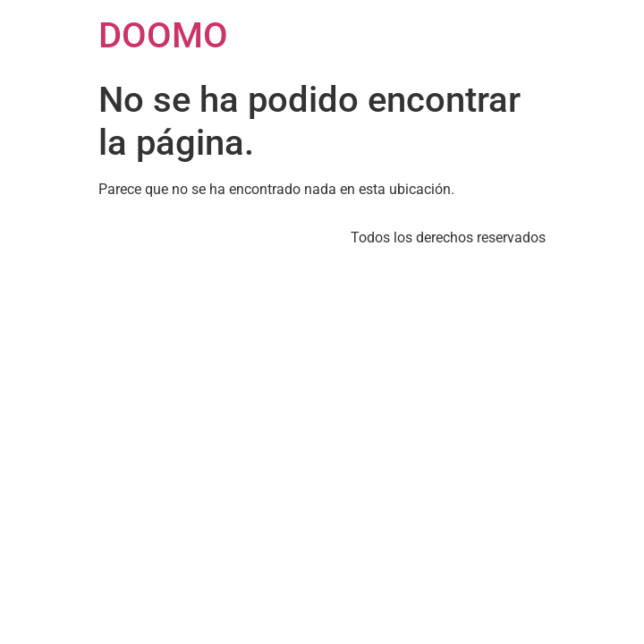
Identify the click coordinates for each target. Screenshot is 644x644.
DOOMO (163, 35)
